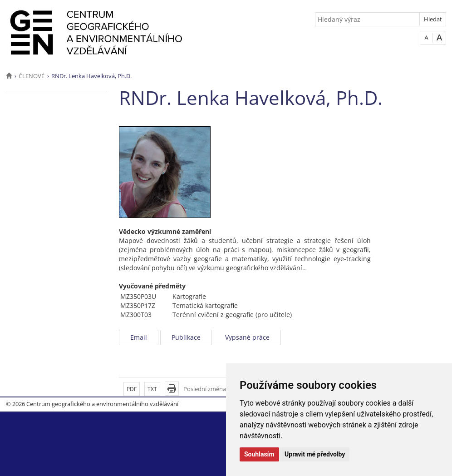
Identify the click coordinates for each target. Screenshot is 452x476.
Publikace (186, 337)
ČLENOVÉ (32, 76)
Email (139, 337)
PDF (132, 389)
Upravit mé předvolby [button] (315, 454)
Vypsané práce (247, 337)
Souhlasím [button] (259, 454)
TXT (152, 389)
